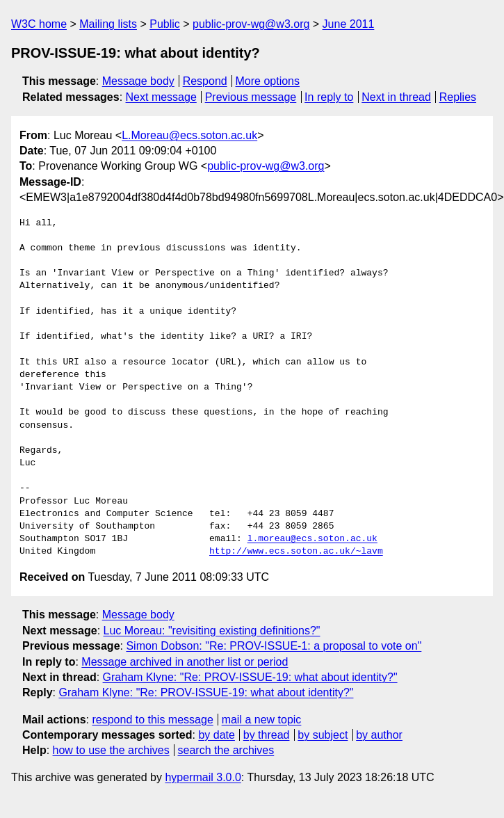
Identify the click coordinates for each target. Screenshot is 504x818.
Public (165, 24)
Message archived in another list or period (185, 662)
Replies (458, 97)
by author (379, 735)
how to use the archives (111, 750)
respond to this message (152, 720)
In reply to (329, 97)
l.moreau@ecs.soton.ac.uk (312, 539)
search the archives (226, 750)
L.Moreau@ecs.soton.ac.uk (189, 135)
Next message (161, 97)
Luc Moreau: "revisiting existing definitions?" (212, 631)
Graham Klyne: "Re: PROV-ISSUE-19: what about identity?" (250, 677)
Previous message (251, 97)
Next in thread (396, 97)
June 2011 (349, 24)
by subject (323, 735)
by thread (267, 735)
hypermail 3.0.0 (203, 777)
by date (216, 735)
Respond (205, 81)
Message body (138, 81)
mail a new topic (262, 720)
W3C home (39, 24)
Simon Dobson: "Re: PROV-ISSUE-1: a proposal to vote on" (274, 646)
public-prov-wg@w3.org (251, 24)
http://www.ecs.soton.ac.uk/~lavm (296, 552)
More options (268, 81)
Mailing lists (108, 24)
